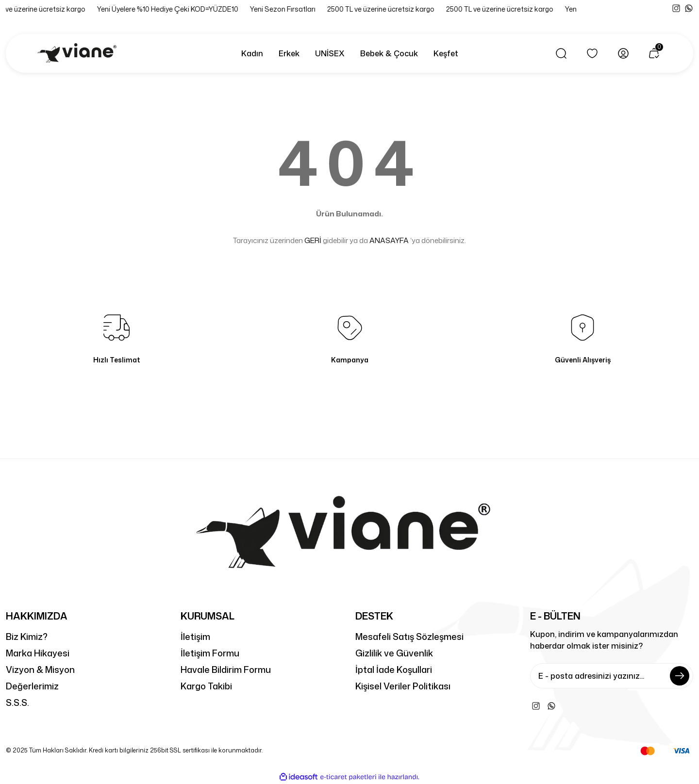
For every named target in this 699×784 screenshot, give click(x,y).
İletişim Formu (210, 653)
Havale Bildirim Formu (226, 670)
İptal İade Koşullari (394, 670)
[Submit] (680, 676)
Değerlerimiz (32, 686)
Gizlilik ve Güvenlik (394, 653)
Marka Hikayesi (38, 653)
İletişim (195, 637)
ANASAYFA (389, 240)
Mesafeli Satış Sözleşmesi (409, 637)
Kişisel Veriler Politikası (403, 686)
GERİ (313, 240)
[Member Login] (623, 53)
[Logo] (79, 53)
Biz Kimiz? (27, 637)
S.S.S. (17, 702)
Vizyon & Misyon (40, 670)
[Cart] (654, 53)
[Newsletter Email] (612, 676)
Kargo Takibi (206, 686)
